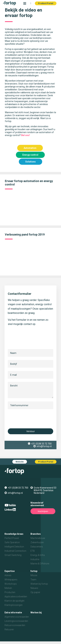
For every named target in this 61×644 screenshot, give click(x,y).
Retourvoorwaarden (15, 625)
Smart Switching (13, 555)
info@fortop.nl (44, 446)
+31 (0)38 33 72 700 (41, 444)
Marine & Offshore (40, 564)
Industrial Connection (15, 551)
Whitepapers (11, 580)
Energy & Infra (38, 555)
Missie (34, 575)
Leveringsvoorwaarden (16, 621)
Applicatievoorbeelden (16, 597)
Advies (8, 575)
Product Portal (46, 3)
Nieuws (34, 588)
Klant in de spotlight (14, 601)
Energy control (30, 155)
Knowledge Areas (14, 534)
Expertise (10, 571)
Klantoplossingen (14, 605)
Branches (36, 534)
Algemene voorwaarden (17, 617)
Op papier (35, 592)
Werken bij (36, 613)
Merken (8, 588)
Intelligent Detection (14, 547)
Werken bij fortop (39, 584)
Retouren (9, 629)
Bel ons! (26, 135)
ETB (33, 551)
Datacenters (37, 547)
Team (33, 580)
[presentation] (32, 419)
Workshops (11, 584)
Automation (30, 148)
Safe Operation (12, 542)
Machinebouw (38, 538)
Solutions (30, 162)
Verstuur (30, 431)
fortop (34, 571)
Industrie (35, 559)
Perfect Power (12, 538)
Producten (10, 592)
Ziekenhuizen (37, 542)
